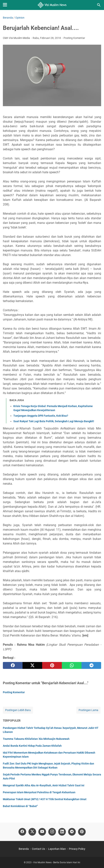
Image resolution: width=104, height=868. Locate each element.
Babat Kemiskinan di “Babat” (20, 806)
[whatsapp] (72, 665)
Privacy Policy (77, 849)
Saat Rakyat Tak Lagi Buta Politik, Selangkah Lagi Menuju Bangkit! (54, 421)
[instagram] (52, 832)
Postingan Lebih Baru (18, 710)
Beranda (24, 849)
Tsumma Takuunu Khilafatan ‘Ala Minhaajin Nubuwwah (36, 739)
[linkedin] (62, 832)
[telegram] (91, 665)
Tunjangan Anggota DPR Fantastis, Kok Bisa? (41, 416)
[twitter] (32, 665)
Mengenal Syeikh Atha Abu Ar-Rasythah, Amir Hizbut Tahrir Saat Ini (44, 785)
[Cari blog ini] (99, 5)
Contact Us (38, 849)
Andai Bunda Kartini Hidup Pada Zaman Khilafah (32, 746)
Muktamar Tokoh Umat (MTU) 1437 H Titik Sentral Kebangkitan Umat (45, 799)
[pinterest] (52, 665)
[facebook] (13, 665)
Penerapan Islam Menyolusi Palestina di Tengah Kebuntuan (39, 792)
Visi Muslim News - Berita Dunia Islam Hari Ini (57, 862)
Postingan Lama (88, 710)
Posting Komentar (74, 38)
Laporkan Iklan (57, 849)
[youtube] (42, 832)
